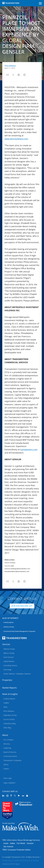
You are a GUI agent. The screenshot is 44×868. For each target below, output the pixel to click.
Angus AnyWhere (9, 783)
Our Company (8, 740)
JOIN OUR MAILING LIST (22, 606)
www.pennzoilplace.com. (16, 139)
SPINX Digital (15, 864)
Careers (6, 769)
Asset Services (9, 657)
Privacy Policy (7, 860)
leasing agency (8, 622)
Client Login (8, 778)
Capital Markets (9, 661)
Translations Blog (9, 723)
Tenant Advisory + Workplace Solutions (17, 674)
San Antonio (8, 847)
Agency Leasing (9, 653)
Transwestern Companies (12, 760)
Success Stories (9, 719)
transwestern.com (29, 449)
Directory (7, 744)
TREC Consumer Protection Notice (16, 850)
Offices (6, 765)
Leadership (7, 748)
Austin (6, 843)
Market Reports (10, 688)
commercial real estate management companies (19, 631)
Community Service (10, 756)
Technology (7, 670)
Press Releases (10, 66)
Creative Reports (9, 699)
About (5, 735)
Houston (30, 843)
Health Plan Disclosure (22, 860)
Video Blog (7, 728)
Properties (7, 680)
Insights (6, 703)
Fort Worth (21, 843)
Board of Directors (10, 752)
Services (6, 644)
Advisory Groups (9, 627)
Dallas (12, 843)
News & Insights (10, 694)
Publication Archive (10, 715)
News (5, 707)
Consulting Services (10, 665)
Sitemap (36, 860)
